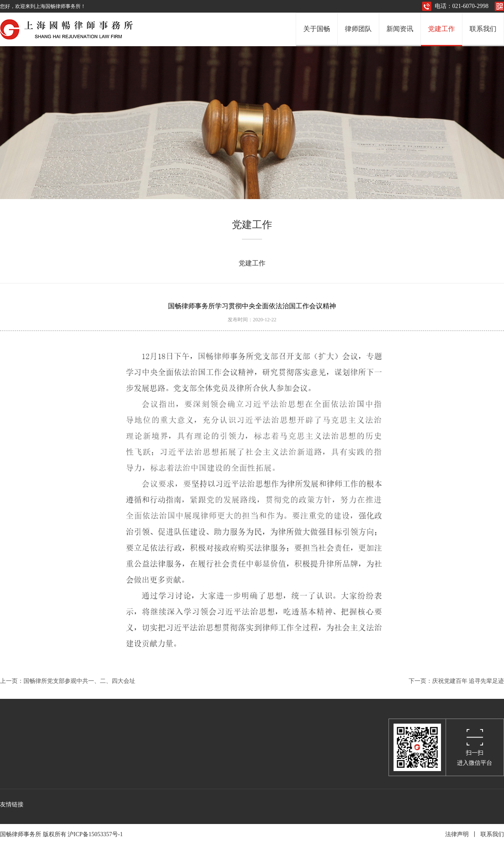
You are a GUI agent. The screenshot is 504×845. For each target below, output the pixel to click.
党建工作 (441, 29)
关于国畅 (317, 29)
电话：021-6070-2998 (462, 6)
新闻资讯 (400, 29)
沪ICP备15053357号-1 (97, 834)
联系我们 (483, 29)
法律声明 (457, 834)
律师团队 (358, 29)
